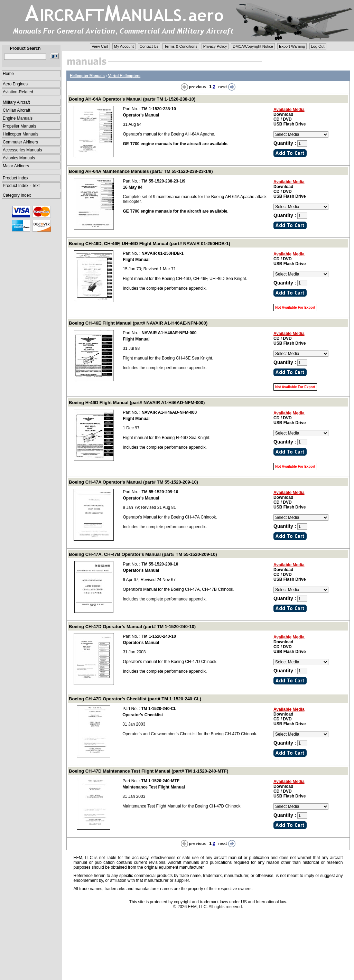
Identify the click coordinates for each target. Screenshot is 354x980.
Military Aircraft (16, 102)
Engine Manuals (18, 118)
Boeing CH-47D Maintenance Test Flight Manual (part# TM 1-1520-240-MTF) (148, 771)
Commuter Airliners (20, 142)
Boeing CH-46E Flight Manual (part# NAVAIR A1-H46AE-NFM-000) (138, 323)
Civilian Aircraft (16, 110)
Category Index (17, 195)
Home (8, 74)
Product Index (16, 178)
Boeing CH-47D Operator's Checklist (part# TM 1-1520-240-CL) (135, 699)
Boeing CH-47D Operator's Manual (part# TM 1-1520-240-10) (132, 627)
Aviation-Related (18, 92)
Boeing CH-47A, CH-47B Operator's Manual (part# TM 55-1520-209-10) (143, 554)
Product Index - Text (21, 186)
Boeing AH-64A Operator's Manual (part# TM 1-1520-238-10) (132, 99)
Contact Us (149, 46)
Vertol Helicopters (124, 76)
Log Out (318, 46)
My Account (124, 46)
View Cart (100, 46)
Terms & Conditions (181, 46)
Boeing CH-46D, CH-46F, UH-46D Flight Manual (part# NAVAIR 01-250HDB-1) (150, 244)
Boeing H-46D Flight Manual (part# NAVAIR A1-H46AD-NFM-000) (137, 403)
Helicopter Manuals (21, 134)
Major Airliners (16, 166)
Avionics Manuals (19, 158)
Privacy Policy (215, 46)
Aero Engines (15, 84)
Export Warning (292, 46)
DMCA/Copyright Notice (253, 46)
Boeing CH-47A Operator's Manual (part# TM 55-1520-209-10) (133, 482)
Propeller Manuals (20, 126)
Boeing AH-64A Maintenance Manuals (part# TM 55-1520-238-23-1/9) (141, 171)
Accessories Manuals (22, 150)
